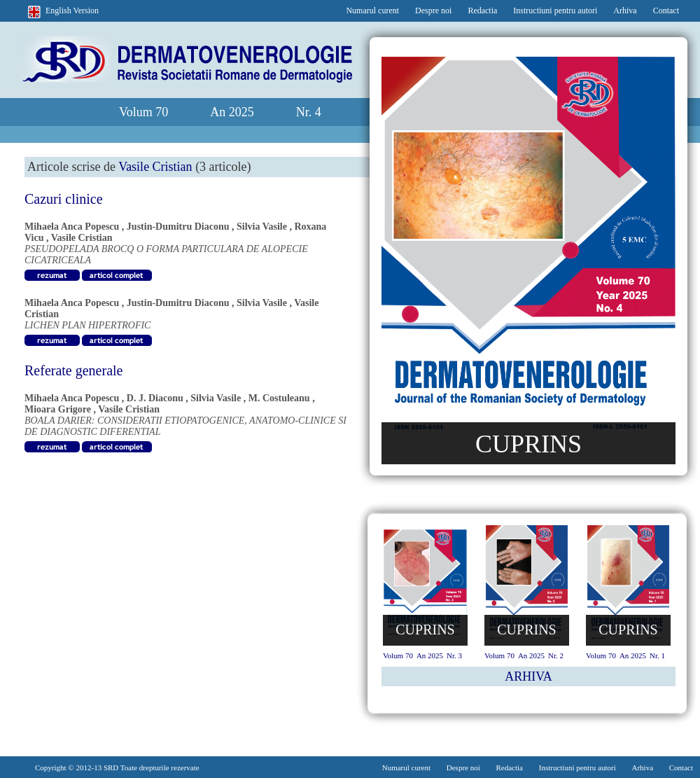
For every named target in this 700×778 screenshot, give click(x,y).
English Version (72, 11)
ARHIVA (528, 676)
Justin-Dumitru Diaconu (178, 227)
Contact (666, 11)
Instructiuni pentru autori (555, 11)
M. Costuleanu (279, 398)
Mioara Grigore (58, 409)
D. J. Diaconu (155, 398)
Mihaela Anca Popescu (72, 227)
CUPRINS (528, 444)
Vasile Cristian (82, 238)
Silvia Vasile (262, 227)
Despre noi (433, 11)
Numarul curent (372, 11)
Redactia (482, 11)
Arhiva (625, 11)
